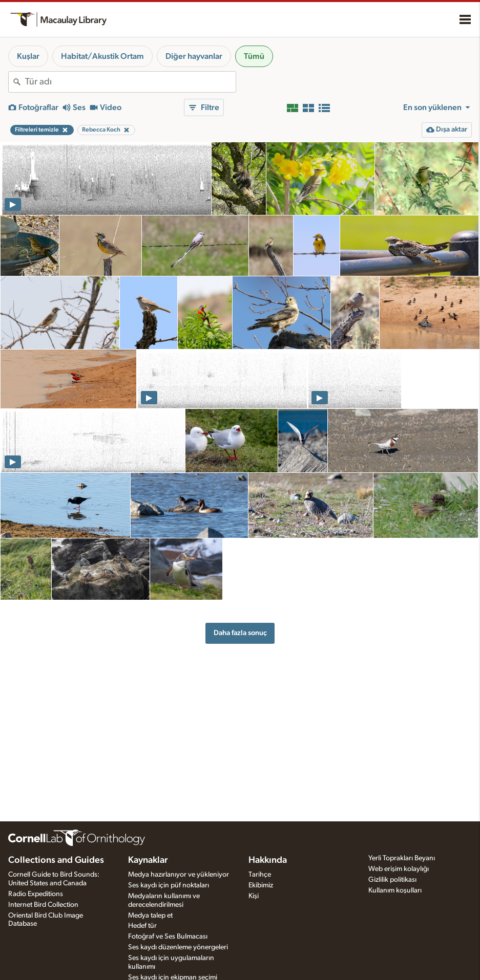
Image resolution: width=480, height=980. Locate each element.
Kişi (254, 896)
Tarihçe (260, 875)
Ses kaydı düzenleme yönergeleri (178, 947)
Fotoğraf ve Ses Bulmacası (168, 937)
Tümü (254, 56)
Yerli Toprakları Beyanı (402, 858)
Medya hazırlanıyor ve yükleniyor (179, 875)
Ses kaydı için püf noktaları (169, 885)
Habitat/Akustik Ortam (102, 56)
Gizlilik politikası (392, 880)
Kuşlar (28, 56)
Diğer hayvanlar (194, 56)
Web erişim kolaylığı (399, 869)
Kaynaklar (148, 860)
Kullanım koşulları (395, 890)
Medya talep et (150, 916)
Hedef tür (142, 926)
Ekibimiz (261, 885)
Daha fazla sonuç (240, 633)
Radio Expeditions (36, 894)
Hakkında (268, 860)
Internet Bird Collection (43, 905)
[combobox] (130, 82)
